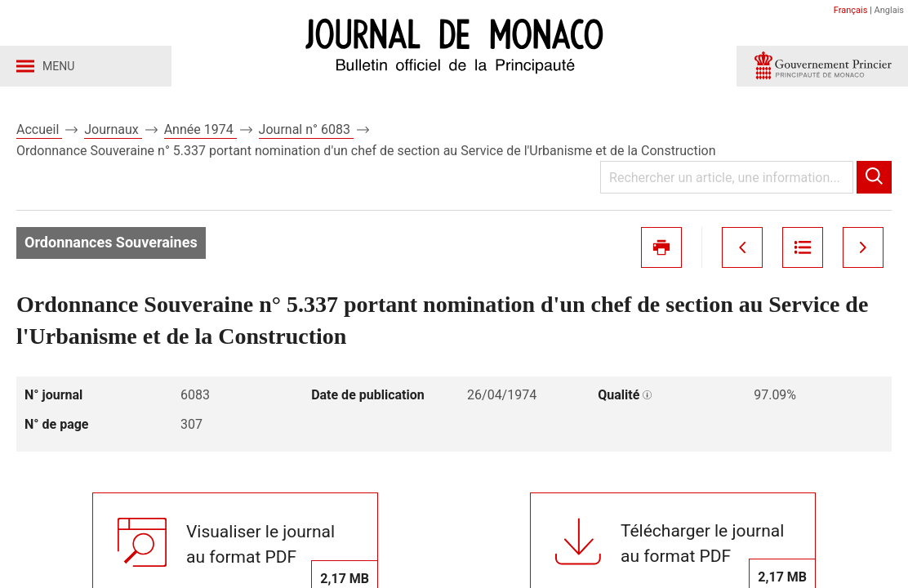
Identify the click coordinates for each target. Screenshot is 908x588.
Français (851, 10)
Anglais (889, 10)
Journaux (113, 129)
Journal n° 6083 (306, 129)
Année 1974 (200, 129)
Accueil (39, 129)
